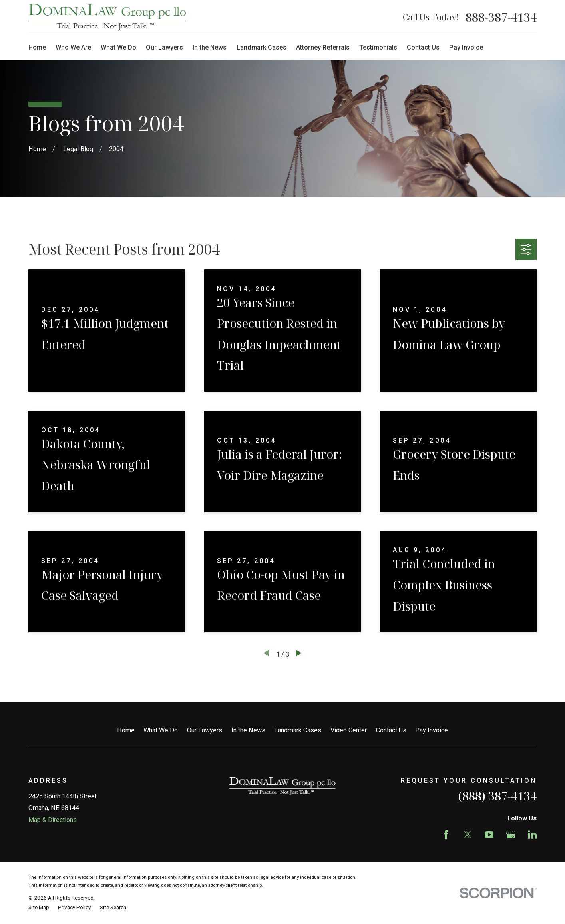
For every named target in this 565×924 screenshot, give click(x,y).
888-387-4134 (501, 17)
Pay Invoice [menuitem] (466, 47)
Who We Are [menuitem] (73, 47)
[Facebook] (446, 835)
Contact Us (391, 730)
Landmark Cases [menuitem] (262, 47)
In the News (248, 730)
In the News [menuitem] (210, 47)
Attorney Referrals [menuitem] (323, 47)
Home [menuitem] (37, 47)
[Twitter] (468, 835)
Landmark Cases (298, 730)
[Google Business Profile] (511, 835)
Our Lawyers (205, 730)
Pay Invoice (432, 730)
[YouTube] (489, 835)
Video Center (349, 730)
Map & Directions (53, 820)
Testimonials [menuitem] (378, 47)
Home (126, 730)
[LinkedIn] (532, 835)
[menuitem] (39, 907)
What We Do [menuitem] (118, 47)
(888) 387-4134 (497, 796)
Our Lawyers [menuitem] (164, 47)
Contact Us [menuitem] (423, 47)
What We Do (161, 730)
